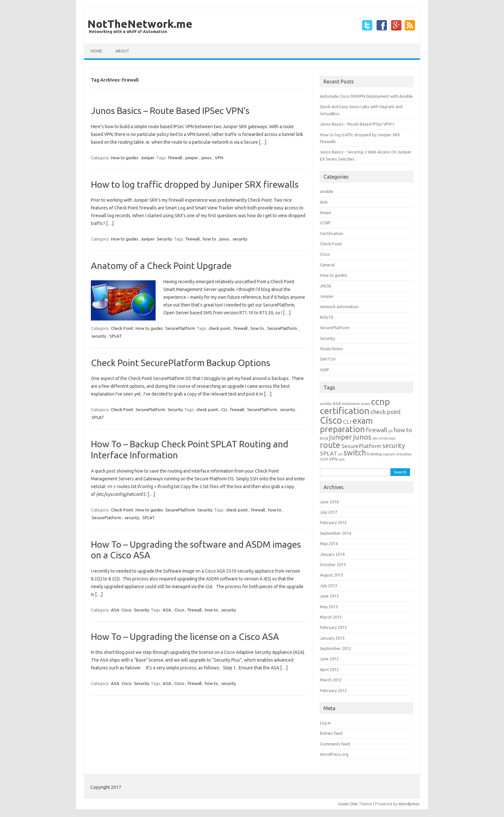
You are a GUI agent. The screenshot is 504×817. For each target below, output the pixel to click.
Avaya (325, 212)
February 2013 (333, 627)
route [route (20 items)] (330, 445)
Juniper (148, 158)
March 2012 (331, 680)
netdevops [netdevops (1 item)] (387, 438)
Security (164, 239)
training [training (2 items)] (374, 454)
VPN (219, 158)
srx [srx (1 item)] (340, 454)
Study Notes (331, 349)
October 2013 (333, 565)
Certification (332, 233)
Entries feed (331, 733)
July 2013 (329, 586)
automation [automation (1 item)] (351, 404)
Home (96, 51)
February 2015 (333, 522)
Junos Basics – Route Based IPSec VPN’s (170, 111)
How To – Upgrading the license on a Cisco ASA (185, 637)
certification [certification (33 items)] (345, 411)
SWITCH (328, 359)
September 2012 (335, 648)
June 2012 (329, 659)
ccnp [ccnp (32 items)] (380, 402)
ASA (115, 610)
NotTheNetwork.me (140, 24)
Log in (325, 723)
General (327, 265)
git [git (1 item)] (390, 431)
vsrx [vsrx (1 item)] (341, 459)
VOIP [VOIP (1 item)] (324, 459)
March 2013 (331, 617)
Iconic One (348, 804)
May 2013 (329, 607)
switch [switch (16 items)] (355, 453)
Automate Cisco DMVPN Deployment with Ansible (366, 96)
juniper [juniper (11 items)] (341, 437)
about (122, 51)
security (240, 239)
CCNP (325, 223)
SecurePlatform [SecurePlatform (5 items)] (361, 446)
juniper (192, 158)
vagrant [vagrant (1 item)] (389, 454)
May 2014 (329, 543)
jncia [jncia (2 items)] (324, 438)
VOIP (325, 370)
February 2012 (333, 690)
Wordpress (409, 804)
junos (207, 158)
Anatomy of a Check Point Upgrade (161, 266)
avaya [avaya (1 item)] (366, 404)
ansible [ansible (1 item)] (326, 404)
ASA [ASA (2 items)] (337, 403)
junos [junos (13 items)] (362, 437)
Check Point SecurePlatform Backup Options (181, 363)
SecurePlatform (180, 328)
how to (209, 239)
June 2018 (329, 502)
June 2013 (329, 596)
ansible (327, 191)
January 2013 (332, 638)
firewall (175, 158)
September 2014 (335, 533)
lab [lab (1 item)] (375, 438)
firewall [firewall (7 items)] (377, 430)
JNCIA (325, 286)
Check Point (122, 328)
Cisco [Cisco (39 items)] (331, 420)
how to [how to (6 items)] (403, 430)
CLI (224, 409)
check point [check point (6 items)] (386, 412)
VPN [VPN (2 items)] (333, 459)
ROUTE (327, 317)
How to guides (125, 158)
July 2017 (329, 512)
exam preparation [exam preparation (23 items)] (346, 425)
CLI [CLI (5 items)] (347, 422)
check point (219, 328)
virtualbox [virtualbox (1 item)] (404, 454)
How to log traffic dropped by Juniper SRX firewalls (195, 184)
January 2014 (332, 554)
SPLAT (116, 336)
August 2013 (331, 575)
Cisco (127, 610)
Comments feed (335, 744)
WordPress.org (334, 754)
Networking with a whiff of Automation (128, 32)
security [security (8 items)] (394, 446)
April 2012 (329, 669)
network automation (339, 307)
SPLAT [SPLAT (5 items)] (329, 453)
